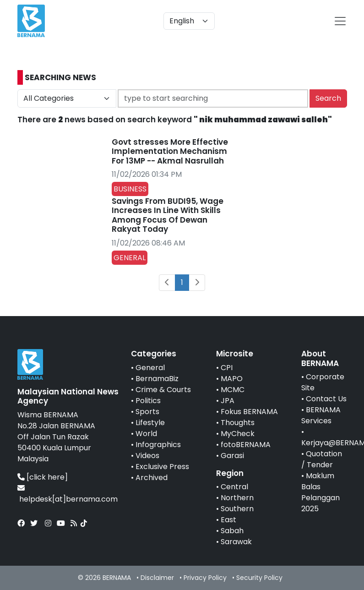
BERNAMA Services (321, 415)
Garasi (232, 456)
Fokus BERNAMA (249, 412)
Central (234, 487)
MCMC (233, 390)
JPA (228, 401)
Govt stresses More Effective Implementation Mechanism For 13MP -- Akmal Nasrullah (170, 151)
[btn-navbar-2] (340, 21)
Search (328, 98)
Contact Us (326, 399)
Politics (148, 401)
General (150, 368)
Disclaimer (157, 578)
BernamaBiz (157, 379)
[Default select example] (189, 21)
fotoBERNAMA (246, 445)
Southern (237, 509)
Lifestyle (150, 423)
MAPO (232, 379)
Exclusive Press (162, 467)
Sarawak (236, 542)
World (146, 434)
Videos (147, 456)
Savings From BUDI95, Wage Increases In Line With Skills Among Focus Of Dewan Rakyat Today (168, 215)
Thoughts (238, 423)
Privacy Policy (205, 578)
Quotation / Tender (322, 459)
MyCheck (238, 434)
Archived (152, 478)
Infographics (158, 445)
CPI (227, 368)
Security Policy (259, 578)
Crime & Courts (163, 390)
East (228, 520)
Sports (147, 412)
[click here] (47, 477)
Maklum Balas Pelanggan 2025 (321, 492)
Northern (237, 498)
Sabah (232, 531)
